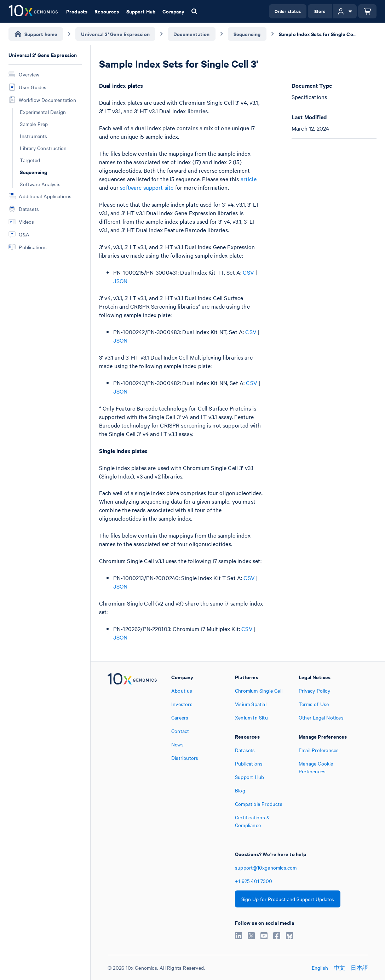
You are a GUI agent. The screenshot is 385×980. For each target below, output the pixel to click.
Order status (288, 11)
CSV (248, 272)
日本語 (359, 968)
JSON (120, 281)
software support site (147, 187)
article (249, 179)
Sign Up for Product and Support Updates (288, 899)
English (320, 968)
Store (320, 11)
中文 (339, 968)
